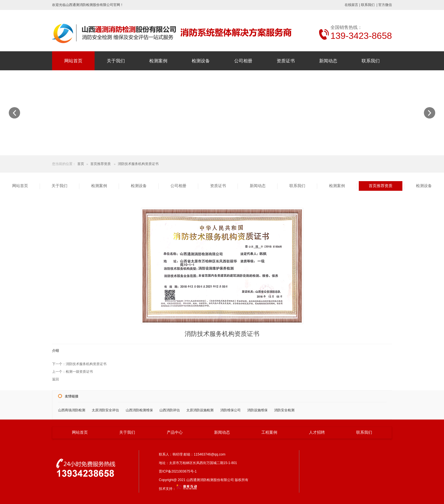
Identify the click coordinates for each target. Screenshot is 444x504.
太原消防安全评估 (105, 410)
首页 (81, 164)
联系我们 (368, 5)
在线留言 (351, 5)
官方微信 (385, 5)
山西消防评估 (170, 410)
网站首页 (73, 61)
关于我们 (116, 61)
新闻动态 (328, 61)
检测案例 (158, 61)
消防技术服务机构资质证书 (138, 164)
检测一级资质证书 (79, 372)
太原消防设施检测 (200, 410)
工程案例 (269, 432)
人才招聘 (317, 432)
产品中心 (175, 432)
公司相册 (243, 61)
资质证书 (286, 61)
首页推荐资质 (101, 164)
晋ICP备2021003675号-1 (179, 471)
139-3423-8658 (361, 36)
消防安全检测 (284, 410)
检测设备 (201, 61)
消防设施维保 (257, 410)
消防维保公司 (230, 410)
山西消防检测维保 (139, 410)
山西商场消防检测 (72, 410)
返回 (55, 379)
